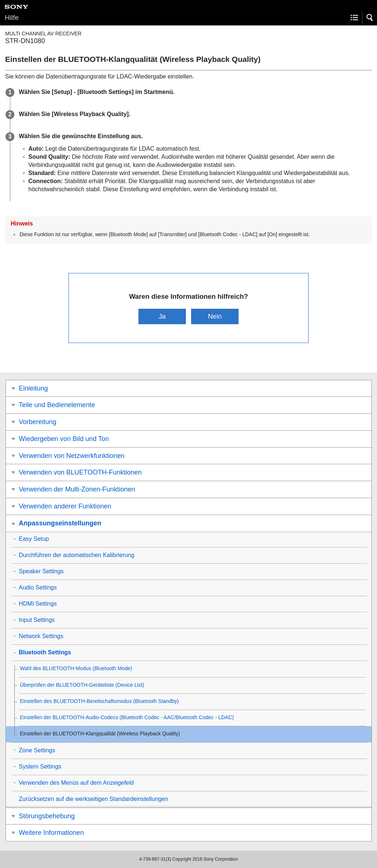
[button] (370, 18)
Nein (215, 316)
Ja (162, 316)
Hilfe (12, 17)
